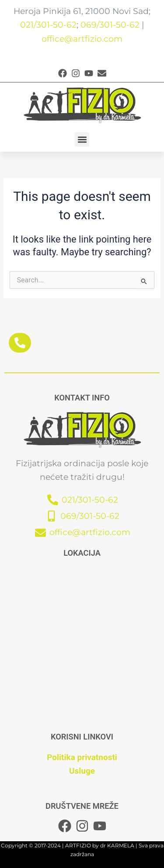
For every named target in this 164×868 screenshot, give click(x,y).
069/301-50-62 (110, 25)
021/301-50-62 (48, 25)
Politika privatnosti (82, 757)
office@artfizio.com (82, 39)
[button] (82, 139)
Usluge (82, 771)
